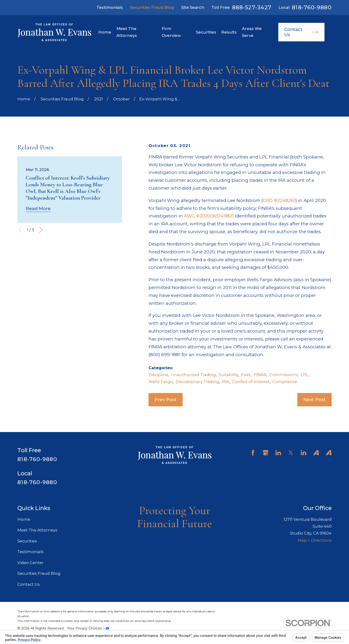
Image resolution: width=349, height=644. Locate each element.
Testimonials (110, 7)
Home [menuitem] (105, 32)
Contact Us (301, 32)
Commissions (284, 375)
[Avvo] (316, 453)
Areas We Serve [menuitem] (252, 32)
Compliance (285, 382)
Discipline (158, 375)
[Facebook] (253, 453)
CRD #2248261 (279, 200)
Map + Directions (315, 540)
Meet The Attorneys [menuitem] (127, 32)
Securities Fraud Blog (152, 7)
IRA (226, 382)
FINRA (260, 375)
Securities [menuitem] (206, 32)
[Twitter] (291, 453)
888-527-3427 (252, 7)
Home (24, 519)
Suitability (229, 375)
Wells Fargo (161, 382)
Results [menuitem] (229, 32)
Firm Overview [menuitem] (171, 32)
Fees (246, 375)
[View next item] (41, 230)
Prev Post (166, 400)
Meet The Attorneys (37, 530)
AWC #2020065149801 (209, 216)
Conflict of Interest (251, 382)
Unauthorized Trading (194, 375)
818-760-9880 (312, 7)
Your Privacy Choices (88, 628)
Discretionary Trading (197, 382)
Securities (27, 541)
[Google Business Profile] (266, 453)
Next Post (314, 400)
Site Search (193, 7)
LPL (305, 375)
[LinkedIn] (278, 453)
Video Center (30, 563)
